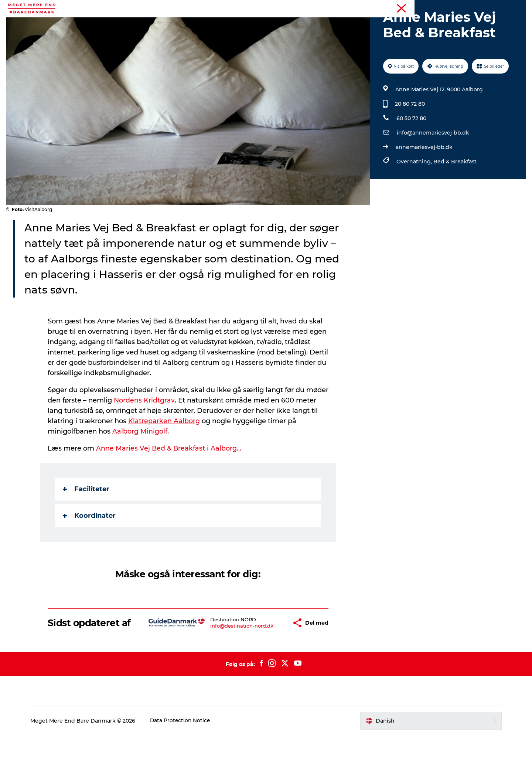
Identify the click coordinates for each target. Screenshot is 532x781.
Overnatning (340, 24)
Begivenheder (196, 24)
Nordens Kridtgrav (145, 435)
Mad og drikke (291, 24)
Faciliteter (86, 524)
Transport (382, 24)
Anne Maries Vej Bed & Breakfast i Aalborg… (169, 483)
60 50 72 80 (411, 153)
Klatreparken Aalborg (164, 456)
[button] (267, 663)
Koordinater (90, 551)
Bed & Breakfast (454, 197)
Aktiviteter (151, 24)
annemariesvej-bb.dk (423, 182)
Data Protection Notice (187, 767)
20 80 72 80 (409, 139)
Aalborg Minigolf (140, 466)
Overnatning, (414, 197)
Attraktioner (243, 24)
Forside (517, 7)
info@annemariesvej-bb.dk (432, 168)
